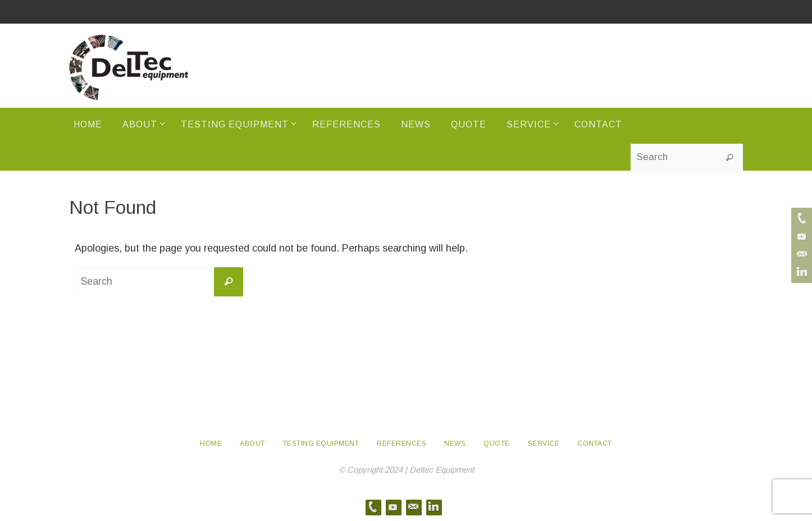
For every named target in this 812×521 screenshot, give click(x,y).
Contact (595, 444)
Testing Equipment (321, 444)
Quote (497, 444)
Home (211, 444)
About (252, 444)
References (402, 444)
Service (544, 444)
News (455, 444)
